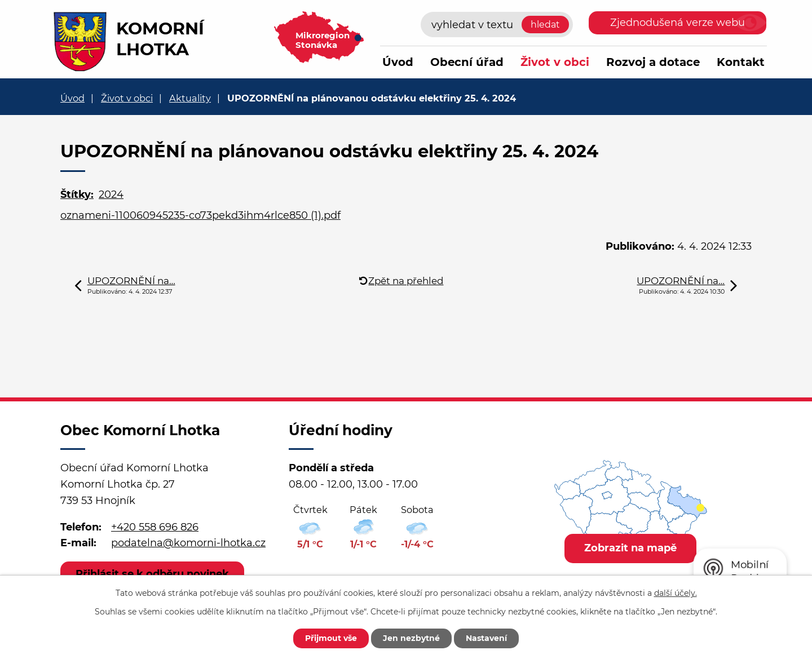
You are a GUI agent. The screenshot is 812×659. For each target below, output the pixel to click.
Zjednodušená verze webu (678, 23)
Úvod (398, 62)
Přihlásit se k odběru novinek (152, 574)
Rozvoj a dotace (653, 62)
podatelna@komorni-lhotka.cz (188, 543)
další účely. (676, 593)
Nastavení (486, 638)
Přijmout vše (331, 638)
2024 (111, 194)
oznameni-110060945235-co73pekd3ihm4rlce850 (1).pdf (200, 215)
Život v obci (555, 62)
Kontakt (741, 62)
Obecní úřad (467, 62)
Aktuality (190, 98)
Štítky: (77, 194)
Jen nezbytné (411, 638)
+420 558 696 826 (155, 527)
